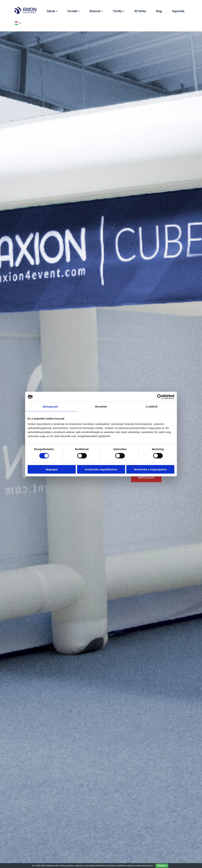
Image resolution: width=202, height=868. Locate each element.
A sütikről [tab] (152, 407)
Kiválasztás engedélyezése (101, 469)
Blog (159, 11)
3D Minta (140, 11)
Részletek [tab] (101, 407)
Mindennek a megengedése (150, 469)
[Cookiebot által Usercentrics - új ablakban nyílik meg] (160, 397)
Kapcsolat (178, 11)
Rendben (162, 866)
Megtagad (52, 469)
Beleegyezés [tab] (50, 407)
